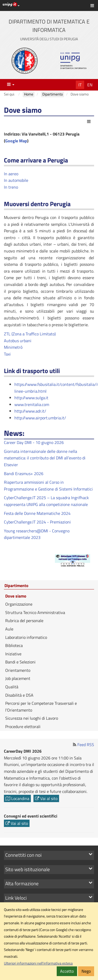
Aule (9, 629)
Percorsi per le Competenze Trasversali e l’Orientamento (41, 707)
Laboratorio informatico (26, 637)
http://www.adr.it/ (30, 411)
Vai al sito (46, 798)
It (80, 85)
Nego (86, 971)
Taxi (7, 354)
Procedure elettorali (23, 726)
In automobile (16, 180)
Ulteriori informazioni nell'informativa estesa (38, 963)
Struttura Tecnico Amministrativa (35, 612)
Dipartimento (16, 586)
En (90, 85)
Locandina (17, 798)
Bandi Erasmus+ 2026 (24, 474)
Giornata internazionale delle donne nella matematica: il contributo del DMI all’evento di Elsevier (45, 458)
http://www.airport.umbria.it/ (40, 418)
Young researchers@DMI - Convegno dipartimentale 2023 (37, 534)
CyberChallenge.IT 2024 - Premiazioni (37, 522)
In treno (11, 187)
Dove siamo (16, 596)
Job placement (18, 678)
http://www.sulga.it (31, 398)
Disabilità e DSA (19, 695)
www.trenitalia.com (32, 404)
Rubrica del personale (24, 621)
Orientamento (18, 670)
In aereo (11, 174)
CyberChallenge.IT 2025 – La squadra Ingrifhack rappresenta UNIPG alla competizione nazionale (46, 501)
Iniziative (13, 654)
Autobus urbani (18, 341)
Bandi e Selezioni (20, 662)
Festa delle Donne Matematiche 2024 (37, 513)
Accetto (67, 971)
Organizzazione (19, 604)
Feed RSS (86, 745)
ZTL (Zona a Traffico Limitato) (30, 334)
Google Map (16, 141)
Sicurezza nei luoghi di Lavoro (32, 718)
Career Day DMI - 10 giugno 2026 (34, 442)
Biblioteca (14, 645)
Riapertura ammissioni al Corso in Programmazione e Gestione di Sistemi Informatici (48, 486)
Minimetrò (13, 347)
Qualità (12, 687)
